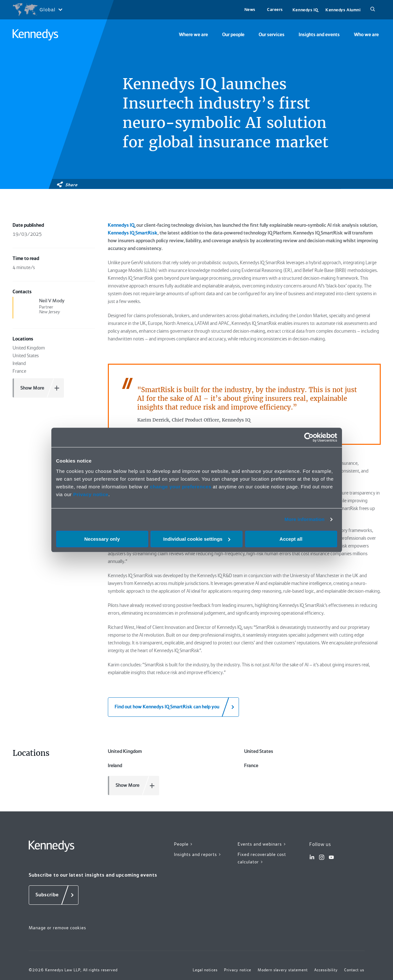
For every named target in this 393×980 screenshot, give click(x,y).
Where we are (193, 35)
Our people (233, 35)
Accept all (291, 539)
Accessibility (326, 970)
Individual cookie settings (197, 539)
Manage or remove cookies (57, 928)
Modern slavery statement (283, 970)
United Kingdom (125, 751)
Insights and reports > (198, 854)
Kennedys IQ (305, 10)
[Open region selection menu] (37, 10)
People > (184, 844)
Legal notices (205, 970)
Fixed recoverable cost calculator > (262, 858)
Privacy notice (91, 494)
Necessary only (102, 539)
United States (259, 751)
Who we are (366, 35)
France (251, 766)
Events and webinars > (262, 844)
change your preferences (181, 487)
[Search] (373, 10)
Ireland (115, 766)
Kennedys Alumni (343, 10)
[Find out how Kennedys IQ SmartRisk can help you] (173, 707)
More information (305, 519)
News (250, 10)
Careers (275, 10)
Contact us (354, 970)
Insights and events (319, 35)
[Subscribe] (54, 895)
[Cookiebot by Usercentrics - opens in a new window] (309, 437)
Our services (272, 35)
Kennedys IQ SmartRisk (133, 233)
